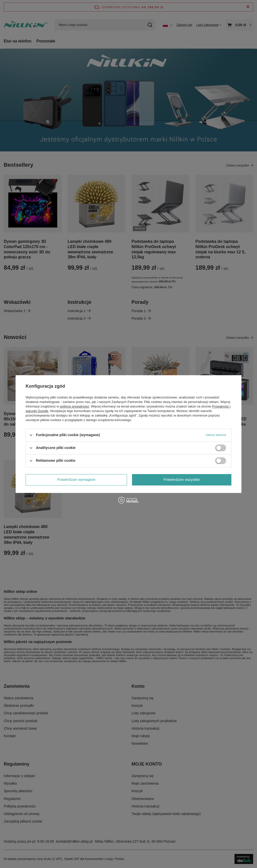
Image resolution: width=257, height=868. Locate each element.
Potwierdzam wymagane (76, 480)
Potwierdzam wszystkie (182, 480)
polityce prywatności (75, 406)
